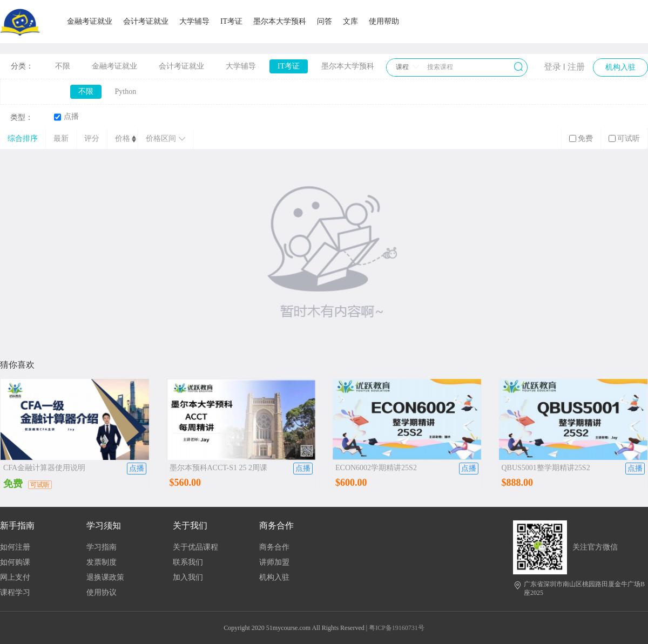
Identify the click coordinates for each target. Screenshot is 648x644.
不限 (63, 66)
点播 (66, 117)
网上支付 (15, 577)
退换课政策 (105, 577)
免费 (581, 138)
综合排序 (23, 138)
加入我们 (188, 577)
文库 (350, 21)
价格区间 (166, 138)
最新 (61, 138)
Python (126, 91)
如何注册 (15, 547)
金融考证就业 (90, 21)
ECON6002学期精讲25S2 (376, 468)
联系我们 (188, 562)
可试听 (624, 138)
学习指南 (102, 547)
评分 (92, 138)
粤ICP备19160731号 (397, 628)
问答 (325, 21)
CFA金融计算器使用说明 (44, 468)
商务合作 (274, 547)
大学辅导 (194, 21)
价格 (123, 138)
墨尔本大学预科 (280, 21)
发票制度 (102, 562)
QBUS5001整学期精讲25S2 (546, 468)
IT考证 (231, 21)
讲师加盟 (274, 562)
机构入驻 (274, 577)
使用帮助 (384, 21)
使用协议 (102, 592)
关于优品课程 (195, 547)
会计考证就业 (146, 21)
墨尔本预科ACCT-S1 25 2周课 (219, 468)
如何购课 (15, 562)
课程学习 (15, 592)
